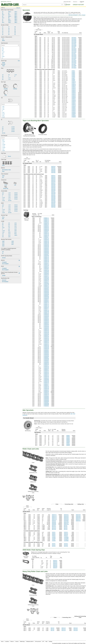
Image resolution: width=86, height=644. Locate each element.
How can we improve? (73, 15)
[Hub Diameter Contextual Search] (10, 138)
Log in (82, 2)
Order (68, 5)
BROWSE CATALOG (7, 2)
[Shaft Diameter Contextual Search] (10, 45)
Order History (78, 5)
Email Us (75, 2)
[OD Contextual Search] (10, 104)
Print (80, 15)
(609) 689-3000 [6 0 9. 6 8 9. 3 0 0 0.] (67, 2)
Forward (84, 15)
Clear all (18, 8)
